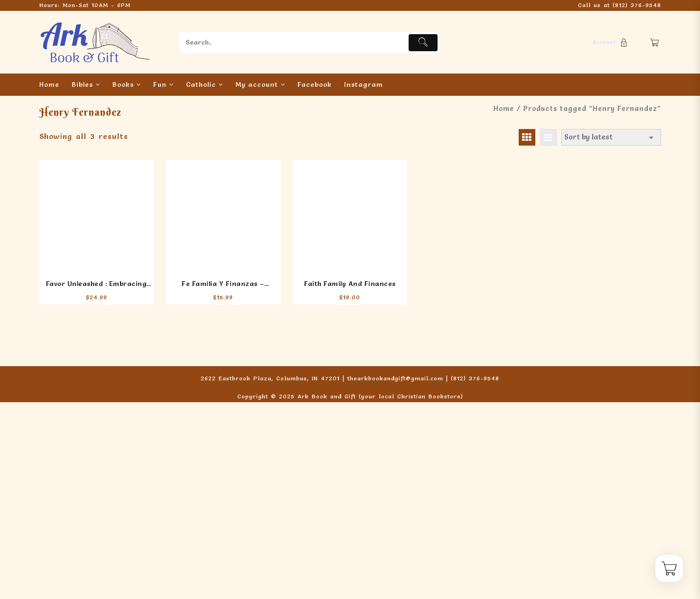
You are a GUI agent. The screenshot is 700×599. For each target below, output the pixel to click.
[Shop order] (611, 137)
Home (504, 109)
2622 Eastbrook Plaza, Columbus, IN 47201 (270, 378)
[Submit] (423, 43)
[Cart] (655, 42)
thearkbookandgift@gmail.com (395, 378)
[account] (611, 42)
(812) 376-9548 (637, 5)
